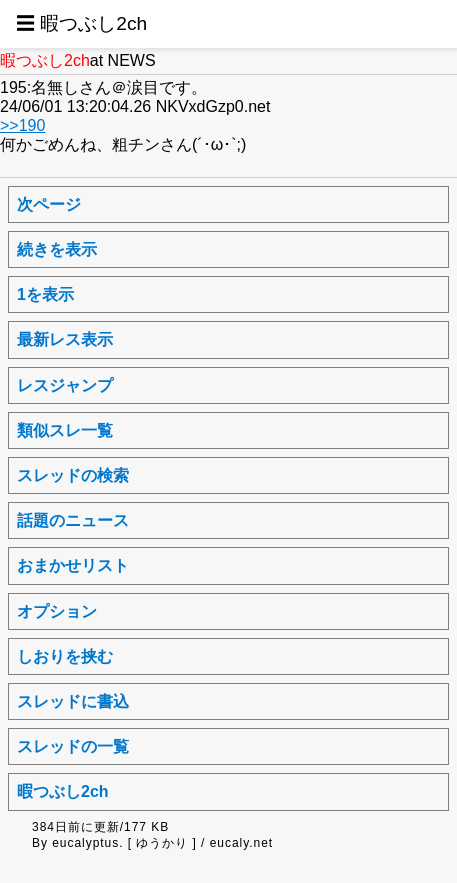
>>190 (22, 125)
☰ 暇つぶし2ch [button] (81, 23)
